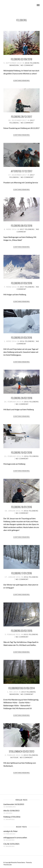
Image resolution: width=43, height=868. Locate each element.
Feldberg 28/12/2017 (21, 117)
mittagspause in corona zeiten (15, 837)
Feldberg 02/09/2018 (21, 59)
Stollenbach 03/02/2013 (22, 751)
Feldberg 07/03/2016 (22, 283)
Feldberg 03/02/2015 (22, 631)
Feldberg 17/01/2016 (21, 573)
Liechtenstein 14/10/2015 (14, 804)
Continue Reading (21, 80)
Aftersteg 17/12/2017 (22, 171)
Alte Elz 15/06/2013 (11, 811)
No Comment (27, 65)
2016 (22, 341)
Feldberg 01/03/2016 (21, 338)
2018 (27, 63)
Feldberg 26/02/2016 (22, 398)
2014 (24, 692)
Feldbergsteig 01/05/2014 (21, 688)
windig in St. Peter (10, 831)
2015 (26, 634)
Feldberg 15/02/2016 (21, 452)
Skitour (14, 758)
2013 (26, 755)
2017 (32, 120)
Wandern (14, 65)
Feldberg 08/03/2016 (22, 226)
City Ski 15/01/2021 (11, 844)
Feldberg (35, 63)
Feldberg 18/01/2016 (21, 507)
